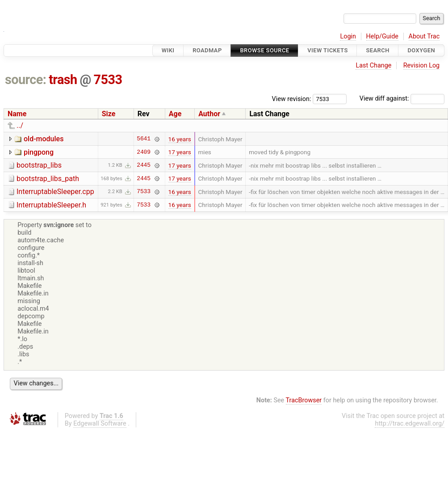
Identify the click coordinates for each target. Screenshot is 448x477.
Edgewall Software (100, 424)
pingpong (39, 152)
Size (109, 114)
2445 (144, 165)
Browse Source (264, 50)
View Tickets (327, 50)
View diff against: (402, 99)
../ (20, 125)
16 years (180, 139)
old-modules (44, 139)
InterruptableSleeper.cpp (55, 192)
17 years (180, 152)
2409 (144, 152)
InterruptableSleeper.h (51, 205)
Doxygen (421, 50)
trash (63, 80)
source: (26, 80)
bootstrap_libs (39, 165)
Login (348, 36)
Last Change (373, 65)
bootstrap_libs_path (48, 179)
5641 (144, 139)
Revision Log (422, 65)
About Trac (424, 36)
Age (175, 114)
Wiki (168, 50)
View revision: (292, 99)
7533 (108, 80)
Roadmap (207, 50)
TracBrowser (304, 400)
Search (377, 50)
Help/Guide (382, 36)
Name (17, 114)
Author (209, 114)
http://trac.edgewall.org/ (410, 424)
